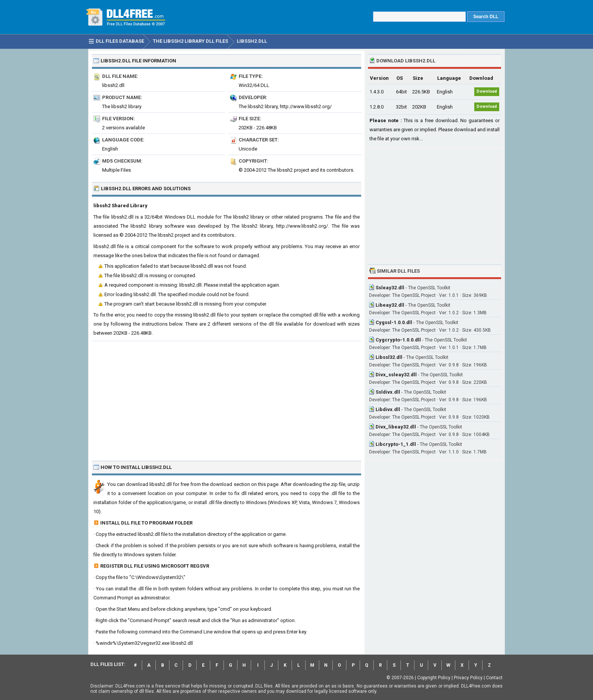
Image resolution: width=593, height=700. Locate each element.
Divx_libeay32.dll (396, 427)
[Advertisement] (227, 398)
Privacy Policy (468, 678)
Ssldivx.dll (388, 392)
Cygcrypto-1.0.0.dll (398, 340)
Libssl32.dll (389, 357)
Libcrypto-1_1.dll (396, 444)
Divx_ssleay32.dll (396, 375)
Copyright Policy (434, 678)
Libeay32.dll (390, 305)
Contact (494, 678)
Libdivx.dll (388, 409)
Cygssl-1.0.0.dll (394, 322)
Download (487, 91)
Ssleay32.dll (390, 288)
